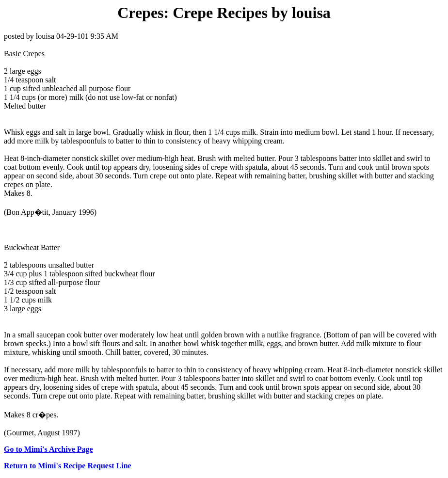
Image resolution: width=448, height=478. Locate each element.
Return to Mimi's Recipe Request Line (68, 466)
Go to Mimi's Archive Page (48, 449)
